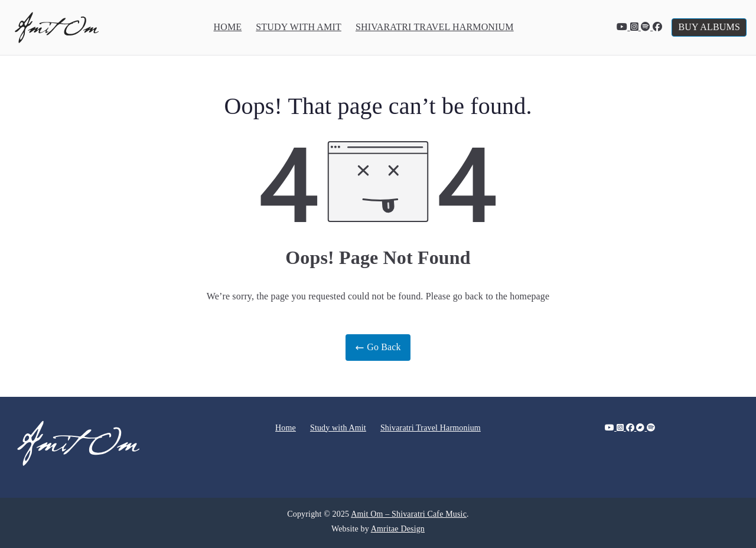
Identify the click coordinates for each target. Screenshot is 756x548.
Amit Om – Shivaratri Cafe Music (409, 514)
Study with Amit (299, 27)
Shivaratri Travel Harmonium (435, 27)
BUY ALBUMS (709, 27)
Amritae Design (398, 529)
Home (228, 27)
